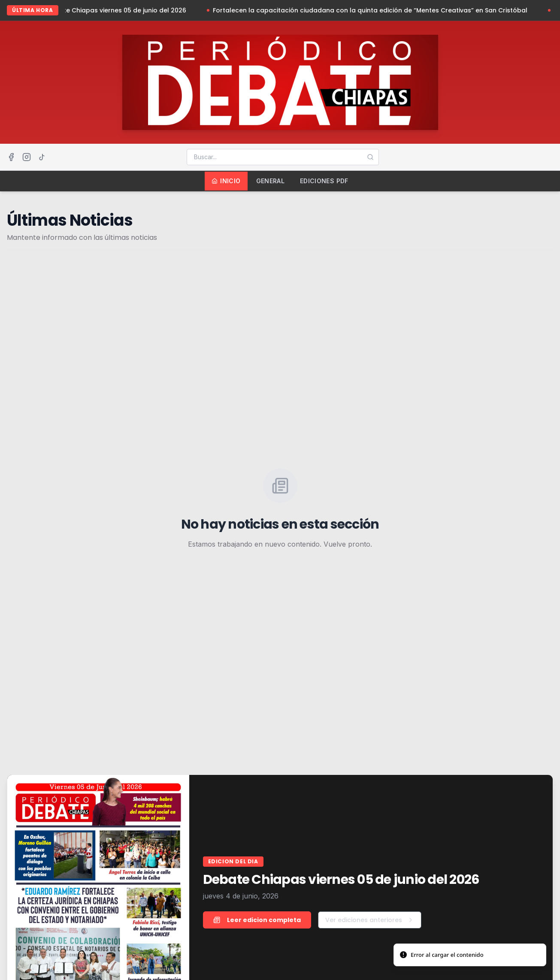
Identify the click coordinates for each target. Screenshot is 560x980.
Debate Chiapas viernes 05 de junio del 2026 (120, 10)
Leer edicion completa (257, 920)
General (270, 181)
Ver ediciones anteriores (370, 920)
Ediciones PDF (324, 181)
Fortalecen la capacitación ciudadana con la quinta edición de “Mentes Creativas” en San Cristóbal (374, 10)
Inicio (226, 181)
